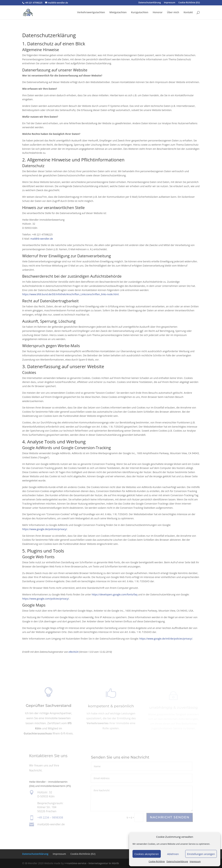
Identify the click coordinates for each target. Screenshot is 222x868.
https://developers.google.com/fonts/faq (115, 594)
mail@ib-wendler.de (42, 239)
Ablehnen (173, 854)
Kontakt (188, 13)
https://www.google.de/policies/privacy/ (45, 529)
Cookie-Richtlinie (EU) (189, 3)
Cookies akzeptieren (147, 854)
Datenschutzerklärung (177, 861)
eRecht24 (73, 652)
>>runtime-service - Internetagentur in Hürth (92, 863)
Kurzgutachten (140, 13)
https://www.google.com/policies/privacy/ (46, 599)
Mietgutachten (118, 13)
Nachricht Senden (170, 817)
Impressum (195, 861)
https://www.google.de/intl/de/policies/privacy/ (166, 639)
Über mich (173, 13)
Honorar (158, 13)
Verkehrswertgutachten (91, 13)
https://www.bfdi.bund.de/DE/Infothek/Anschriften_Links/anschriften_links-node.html (70, 294)
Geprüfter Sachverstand (49, 708)
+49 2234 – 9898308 (50, 818)
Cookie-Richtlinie (157, 861)
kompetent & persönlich (111, 708)
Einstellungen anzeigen (201, 854)
